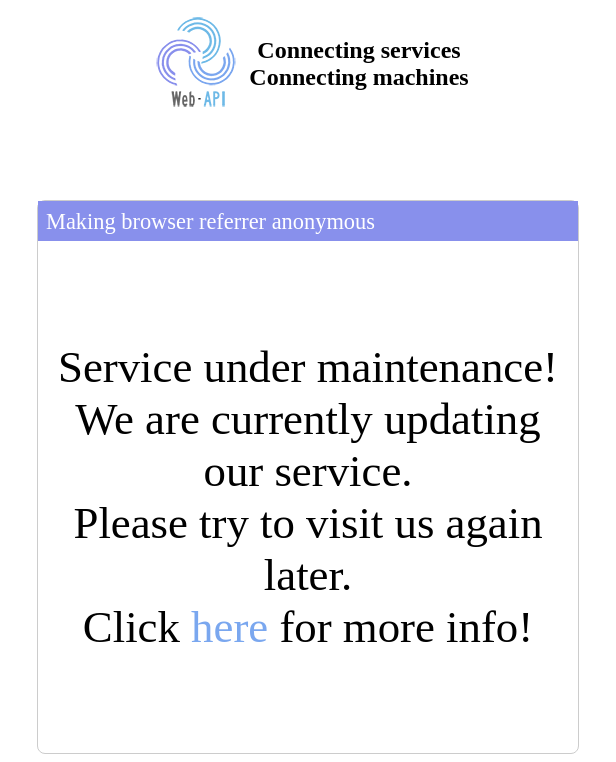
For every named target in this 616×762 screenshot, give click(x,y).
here (229, 627)
